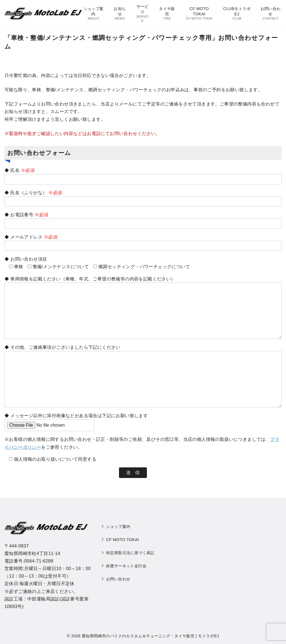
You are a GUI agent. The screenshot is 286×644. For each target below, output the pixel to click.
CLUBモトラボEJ (237, 14)
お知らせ (120, 14)
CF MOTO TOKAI (199, 14)
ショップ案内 (93, 14)
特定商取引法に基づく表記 (130, 553)
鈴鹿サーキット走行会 (126, 566)
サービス (142, 13)
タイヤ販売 (167, 14)
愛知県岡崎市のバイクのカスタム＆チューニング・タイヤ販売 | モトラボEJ (150, 636)
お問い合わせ (270, 14)
